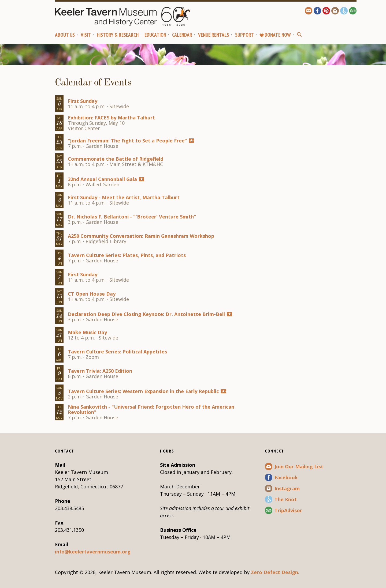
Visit (86, 35)
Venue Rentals (214, 35)
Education (155, 35)
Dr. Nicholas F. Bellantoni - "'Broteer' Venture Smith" (132, 217)
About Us (65, 35)
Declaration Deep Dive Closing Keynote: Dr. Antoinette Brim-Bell (146, 314)
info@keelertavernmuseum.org (93, 552)
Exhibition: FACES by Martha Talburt (111, 118)
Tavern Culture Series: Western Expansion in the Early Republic (143, 391)
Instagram (287, 488)
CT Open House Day (92, 294)
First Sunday (83, 101)
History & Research (118, 35)
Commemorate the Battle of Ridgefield (116, 159)
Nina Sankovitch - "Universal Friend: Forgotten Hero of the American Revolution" (151, 409)
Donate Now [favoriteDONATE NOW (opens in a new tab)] (275, 35)
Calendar (182, 35)
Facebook (286, 477)
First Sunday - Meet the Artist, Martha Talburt (124, 197)
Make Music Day (87, 332)
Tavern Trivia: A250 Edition (100, 371)
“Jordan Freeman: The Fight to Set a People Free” (127, 141)
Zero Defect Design (274, 572)
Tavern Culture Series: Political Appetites (117, 352)
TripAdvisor (288, 510)
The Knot (286, 499)
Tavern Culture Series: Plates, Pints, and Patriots (127, 255)
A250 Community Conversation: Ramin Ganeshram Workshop (141, 236)
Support (244, 35)
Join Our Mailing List (299, 466)
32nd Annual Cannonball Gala (102, 179)
